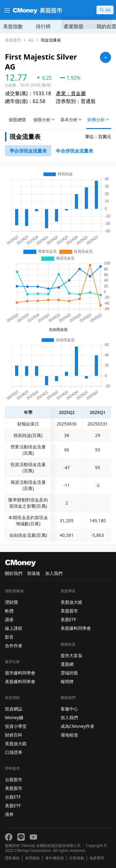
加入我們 (54, 573)
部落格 (34, 573)
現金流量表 (51, 40)
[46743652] (28, 151)
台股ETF (13, 797)
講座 (9, 619)
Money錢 (14, 717)
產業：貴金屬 (71, 93)
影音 (9, 637)
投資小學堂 (16, 726)
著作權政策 (54, 858)
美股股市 (13, 40)
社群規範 (77, 858)
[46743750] (75, 151)
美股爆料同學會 (20, 681)
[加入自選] (105, 57)
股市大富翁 (71, 655)
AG (31, 40)
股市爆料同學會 (20, 673)
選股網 (67, 664)
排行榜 (43, 26)
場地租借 (69, 735)
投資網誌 (14, 709)
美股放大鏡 (16, 743)
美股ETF (13, 806)
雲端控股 (69, 673)
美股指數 (13, 26)
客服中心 (69, 709)
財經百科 (14, 735)
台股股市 (14, 779)
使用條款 (32, 858)
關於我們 (14, 573)
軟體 (9, 611)
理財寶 (11, 602)
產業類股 (74, 26)
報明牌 (67, 681)
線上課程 (14, 628)
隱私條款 (12, 858)
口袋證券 (14, 752)
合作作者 (14, 645)
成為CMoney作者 (78, 726)
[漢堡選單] (6, 10)
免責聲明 (97, 858)
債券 (9, 814)
